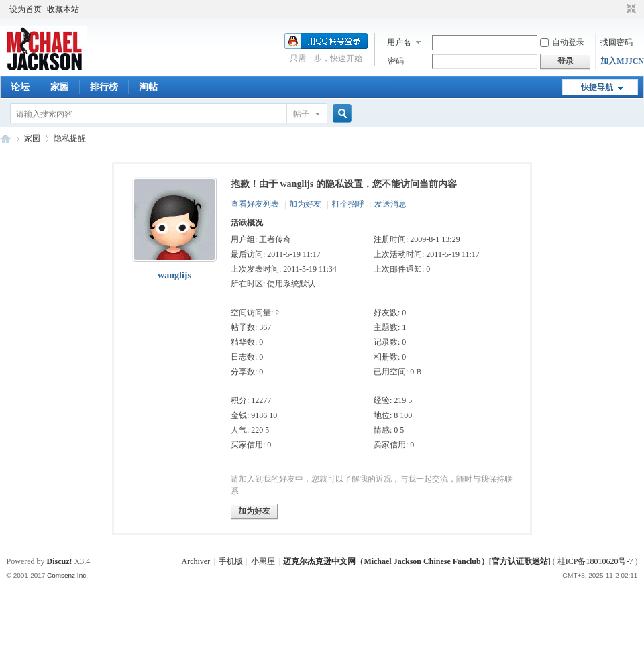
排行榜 (104, 87)
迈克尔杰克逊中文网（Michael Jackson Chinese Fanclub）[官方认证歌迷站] (417, 561)
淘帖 (148, 87)
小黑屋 (263, 561)
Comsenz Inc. (67, 575)
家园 (60, 87)
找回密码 (616, 42)
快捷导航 (597, 87)
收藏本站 (63, 9)
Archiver (196, 561)
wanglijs (174, 275)
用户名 (399, 42)
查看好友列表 (255, 204)
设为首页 (25, 9)
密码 (396, 61)
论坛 (20, 87)
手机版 (231, 561)
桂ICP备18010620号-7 (595, 561)
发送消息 (390, 204)
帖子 (301, 114)
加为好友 (305, 204)
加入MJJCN (622, 61)
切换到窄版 (630, 9)
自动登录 (562, 42)
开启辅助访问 (619, 9)
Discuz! (60, 561)
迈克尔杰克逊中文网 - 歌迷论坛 (5, 139)
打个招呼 (348, 204)
